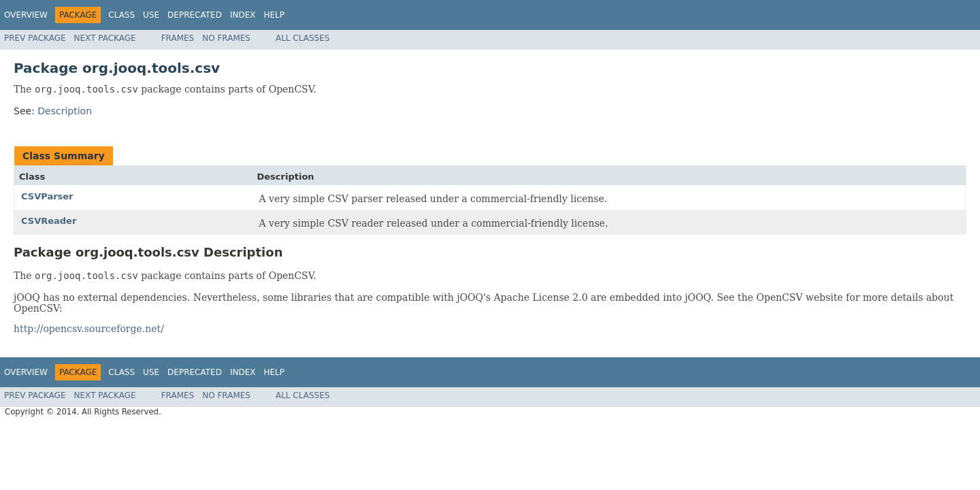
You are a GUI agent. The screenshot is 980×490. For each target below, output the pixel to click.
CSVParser (47, 196)
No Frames (226, 38)
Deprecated (195, 15)
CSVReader (49, 221)
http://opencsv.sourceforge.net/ (89, 329)
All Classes (303, 38)
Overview (26, 15)
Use (151, 15)
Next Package (105, 38)
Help (274, 15)
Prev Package (35, 38)
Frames (178, 38)
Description (65, 111)
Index (243, 15)
